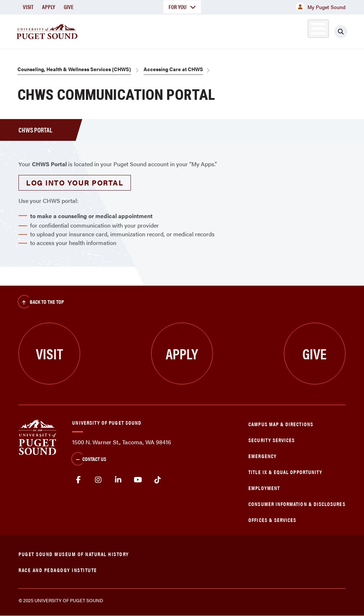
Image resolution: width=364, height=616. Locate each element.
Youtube (138, 480)
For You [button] (182, 7)
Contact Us (89, 460)
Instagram (98, 480)
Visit (28, 7)
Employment (264, 488)
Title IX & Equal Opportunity (285, 472)
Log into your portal (75, 182)
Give (69, 7)
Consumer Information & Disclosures (297, 504)
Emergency (262, 456)
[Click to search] (341, 32)
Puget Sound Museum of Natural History (74, 554)
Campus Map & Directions (281, 424)
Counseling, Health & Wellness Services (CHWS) (74, 69)
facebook (78, 480)
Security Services (272, 440)
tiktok (158, 480)
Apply (49, 7)
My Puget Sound (321, 7)
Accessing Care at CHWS (173, 69)
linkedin (118, 480)
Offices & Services (272, 520)
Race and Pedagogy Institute (58, 570)
